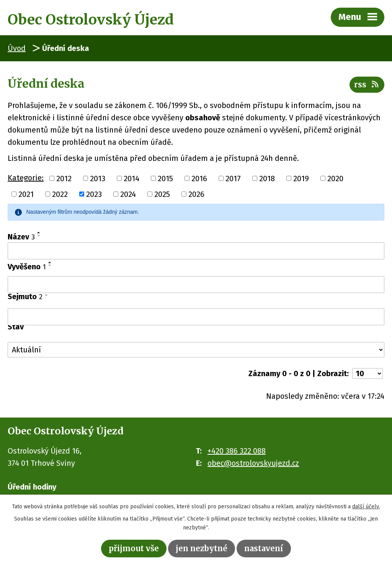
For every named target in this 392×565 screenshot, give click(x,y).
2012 (64, 178)
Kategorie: (26, 178)
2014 (131, 178)
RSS (367, 84)
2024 (128, 194)
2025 (162, 194)
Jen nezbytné (202, 548)
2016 (199, 178)
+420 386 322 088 (237, 451)
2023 (94, 194)
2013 (98, 178)
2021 (26, 194)
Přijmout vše (134, 548)
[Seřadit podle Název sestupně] (39, 236)
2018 (267, 178)
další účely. (366, 507)
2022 (60, 194)
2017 (233, 178)
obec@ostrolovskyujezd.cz (253, 463)
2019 (301, 178)
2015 (165, 178)
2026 (196, 194)
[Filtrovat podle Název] (196, 251)
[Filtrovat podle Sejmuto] (196, 317)
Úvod (17, 48)
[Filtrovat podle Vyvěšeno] (196, 285)
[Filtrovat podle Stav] (196, 350)
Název (21, 237)
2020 (335, 178)
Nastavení (264, 548)
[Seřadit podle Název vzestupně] (39, 233)
